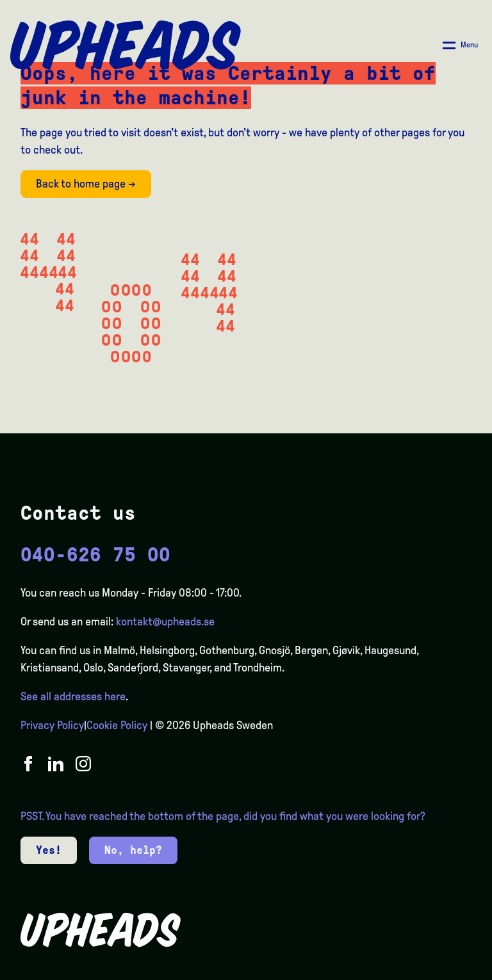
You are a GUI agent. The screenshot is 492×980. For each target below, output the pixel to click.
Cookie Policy (117, 725)
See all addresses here (73, 696)
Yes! (49, 850)
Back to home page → (86, 184)
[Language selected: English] (441, 969)
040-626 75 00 (95, 555)
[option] (422, 970)
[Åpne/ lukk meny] (460, 45)
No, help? (133, 850)
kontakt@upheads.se (165, 622)
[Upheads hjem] (126, 45)
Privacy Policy (52, 725)
